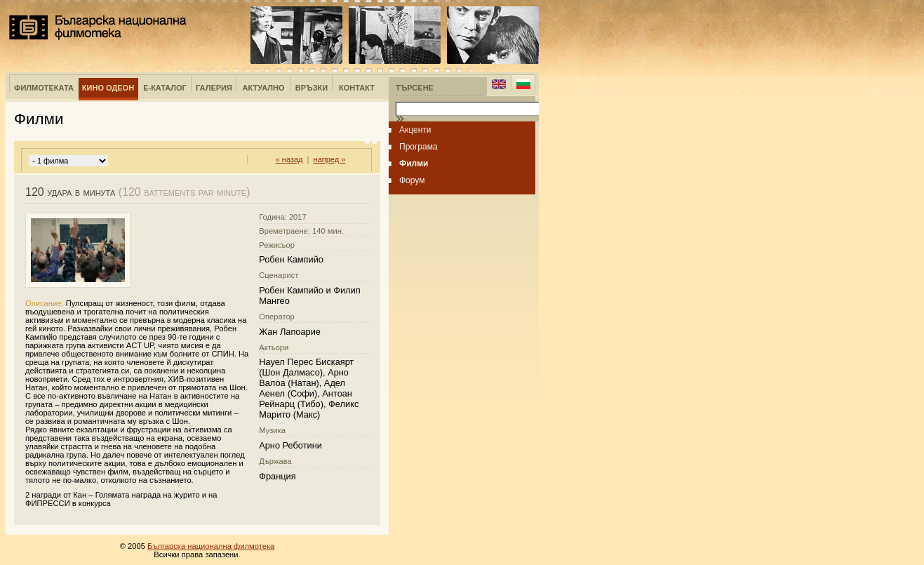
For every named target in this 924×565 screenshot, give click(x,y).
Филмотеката (44, 88)
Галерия (214, 88)
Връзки (312, 88)
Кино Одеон (108, 88)
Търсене (415, 88)
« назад (289, 159)
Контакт (357, 88)
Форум (412, 180)
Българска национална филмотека (98, 27)
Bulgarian (523, 84)
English (499, 84)
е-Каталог (165, 88)
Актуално (264, 88)
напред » (330, 159)
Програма (419, 147)
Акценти (415, 130)
